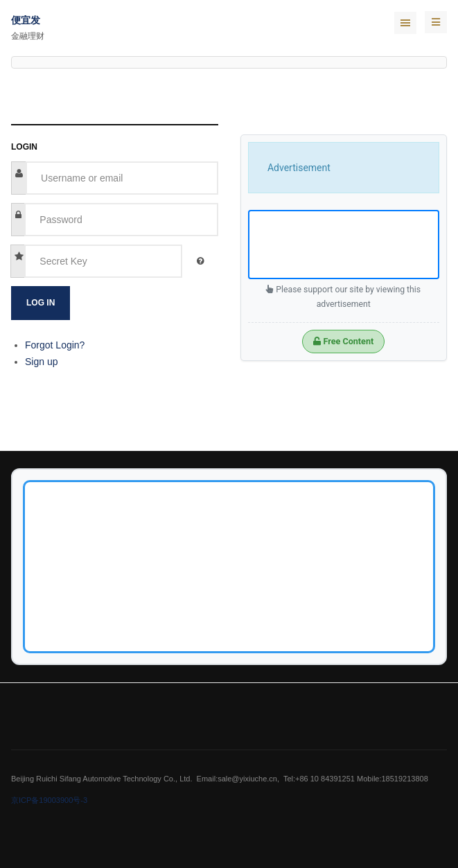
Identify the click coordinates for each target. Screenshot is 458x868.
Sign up (41, 362)
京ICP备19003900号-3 (49, 800)
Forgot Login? (55, 345)
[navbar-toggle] (436, 22)
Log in (41, 303)
